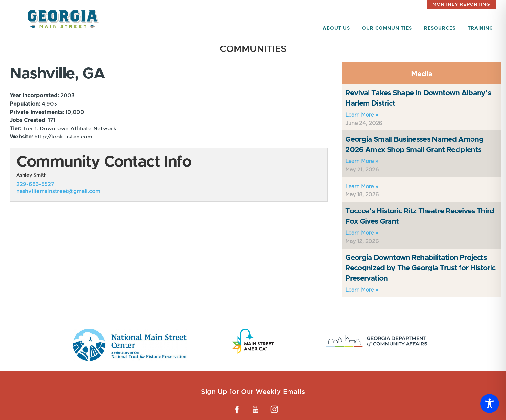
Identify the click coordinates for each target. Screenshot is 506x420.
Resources (440, 28)
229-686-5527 (35, 184)
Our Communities (387, 28)
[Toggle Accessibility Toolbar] (490, 404)
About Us (336, 28)
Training (480, 28)
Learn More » (362, 115)
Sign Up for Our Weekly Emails (253, 392)
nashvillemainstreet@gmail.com (58, 191)
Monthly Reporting (461, 5)
